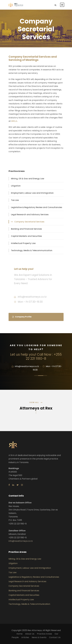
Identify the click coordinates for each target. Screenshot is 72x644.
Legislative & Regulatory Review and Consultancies (37, 207)
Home (20, 634)
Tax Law (15, 200)
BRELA (14, 121)
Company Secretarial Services (29, 222)
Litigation (16, 186)
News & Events (39, 637)
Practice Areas (44, 634)
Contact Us (55, 637)
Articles (25, 637)
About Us (30, 634)
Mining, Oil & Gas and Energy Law (28, 179)
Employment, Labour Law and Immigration (32, 193)
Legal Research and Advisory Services (30, 215)
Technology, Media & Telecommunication (32, 250)
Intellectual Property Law (23, 243)
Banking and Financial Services (26, 229)
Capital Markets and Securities (26, 236)
